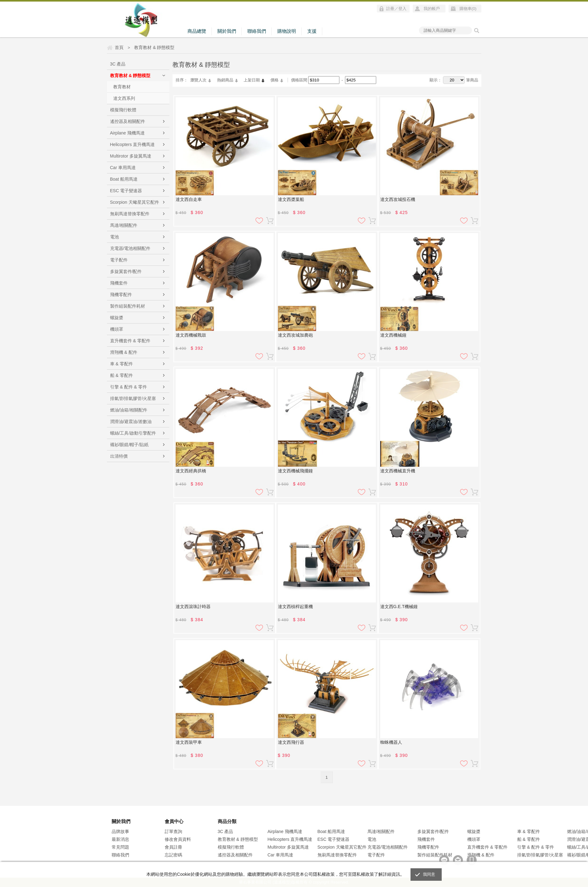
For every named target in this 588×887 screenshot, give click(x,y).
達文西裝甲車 (189, 742)
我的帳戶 (432, 9)
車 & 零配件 (121, 364)
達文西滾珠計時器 (193, 607)
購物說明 (287, 31)
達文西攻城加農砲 (295, 335)
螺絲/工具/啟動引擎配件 (133, 433)
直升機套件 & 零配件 (130, 341)
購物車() (468, 9)
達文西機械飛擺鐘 (295, 471)
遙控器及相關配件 (128, 121)
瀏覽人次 (198, 80)
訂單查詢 (173, 831)
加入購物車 (270, 221)
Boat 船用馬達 (124, 179)
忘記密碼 (173, 855)
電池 (114, 237)
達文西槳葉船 (291, 199)
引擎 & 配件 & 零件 (129, 387)
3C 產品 (118, 64)
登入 (402, 9)
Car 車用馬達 (123, 168)
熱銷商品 (225, 80)
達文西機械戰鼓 (191, 335)
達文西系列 (124, 98)
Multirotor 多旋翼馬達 (131, 156)
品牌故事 (120, 831)
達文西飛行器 (291, 742)
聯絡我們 (257, 31)
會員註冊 (173, 847)
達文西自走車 (189, 199)
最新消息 (120, 839)
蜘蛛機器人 (391, 742)
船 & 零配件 (121, 375)
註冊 (390, 9)
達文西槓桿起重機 (295, 607)
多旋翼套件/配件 (126, 271)
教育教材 (122, 87)
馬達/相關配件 (124, 225)
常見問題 (120, 847)
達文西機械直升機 (398, 471)
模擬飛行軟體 (123, 110)
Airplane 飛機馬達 (127, 133)
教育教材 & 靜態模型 (130, 76)
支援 (312, 31)
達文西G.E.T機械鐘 (399, 607)
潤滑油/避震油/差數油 (131, 422)
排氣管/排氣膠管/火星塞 (133, 398)
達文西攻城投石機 (398, 199)
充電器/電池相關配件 (130, 248)
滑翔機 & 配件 (124, 352)
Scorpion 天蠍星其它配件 (135, 202)
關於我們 (227, 31)
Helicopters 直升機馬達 (133, 144)
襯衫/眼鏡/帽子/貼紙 (129, 445)
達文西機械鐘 (393, 335)
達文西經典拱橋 (191, 471)
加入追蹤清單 (259, 221)
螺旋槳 (117, 318)
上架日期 (252, 80)
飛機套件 (119, 283)
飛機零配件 (121, 295)
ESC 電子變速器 (126, 191)
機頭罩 (117, 329)
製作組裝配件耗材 (128, 306)
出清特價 (119, 456)
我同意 (429, 874)
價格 (275, 80)
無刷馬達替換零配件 (130, 214)
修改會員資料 (178, 839)
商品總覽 (197, 31)
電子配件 (119, 260)
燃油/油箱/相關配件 (129, 410)
